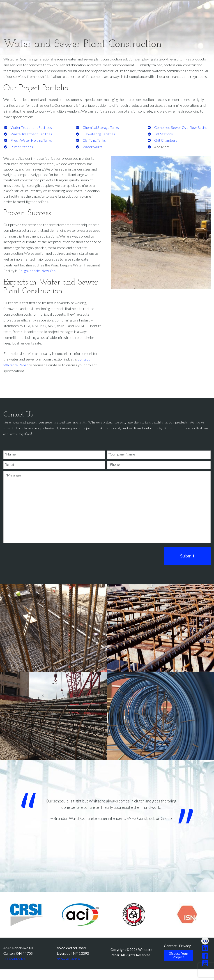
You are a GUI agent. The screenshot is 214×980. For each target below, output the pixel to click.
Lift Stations (163, 134)
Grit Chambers (166, 140)
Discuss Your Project (178, 955)
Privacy (185, 946)
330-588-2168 (15, 959)
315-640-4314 (68, 959)
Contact (170, 946)
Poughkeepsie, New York (37, 271)
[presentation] (38, 555)
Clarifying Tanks (94, 140)
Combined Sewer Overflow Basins (181, 127)
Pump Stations (22, 147)
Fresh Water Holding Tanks (31, 140)
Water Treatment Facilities (31, 127)
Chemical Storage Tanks (101, 127)
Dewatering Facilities (99, 134)
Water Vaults (92, 147)
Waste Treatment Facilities (31, 134)
